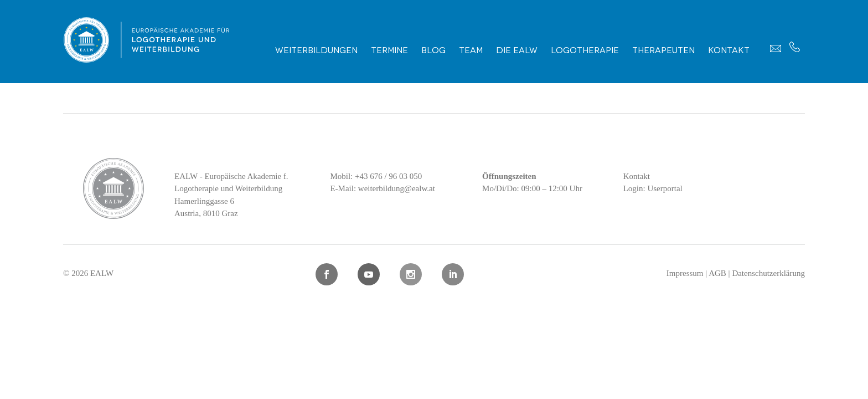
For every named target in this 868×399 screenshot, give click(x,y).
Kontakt (729, 49)
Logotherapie (585, 49)
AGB (717, 273)
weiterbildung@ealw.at (397, 188)
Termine (389, 49)
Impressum (685, 273)
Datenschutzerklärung (768, 273)
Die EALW (517, 49)
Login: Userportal (653, 188)
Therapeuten (663, 49)
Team (471, 49)
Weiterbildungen (316, 49)
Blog (433, 49)
